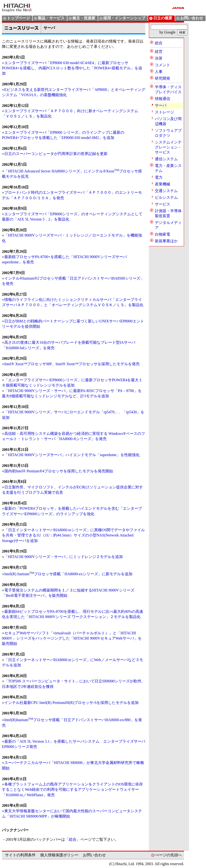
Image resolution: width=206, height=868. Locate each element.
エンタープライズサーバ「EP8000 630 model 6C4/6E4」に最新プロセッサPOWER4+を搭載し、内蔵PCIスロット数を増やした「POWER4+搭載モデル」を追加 (72, 68)
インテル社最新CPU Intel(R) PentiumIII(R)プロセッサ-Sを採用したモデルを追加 (72, 703)
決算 (159, 58)
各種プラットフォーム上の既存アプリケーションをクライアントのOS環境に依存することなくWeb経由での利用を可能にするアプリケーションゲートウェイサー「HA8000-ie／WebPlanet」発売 (72, 790)
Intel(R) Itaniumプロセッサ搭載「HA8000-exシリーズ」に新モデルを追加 (68, 574)
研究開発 (163, 78)
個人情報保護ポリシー (59, 855)
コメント (163, 65)
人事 (159, 72)
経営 (159, 52)
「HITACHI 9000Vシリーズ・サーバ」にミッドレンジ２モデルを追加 (64, 557)
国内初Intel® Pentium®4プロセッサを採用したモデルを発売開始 (59, 471)
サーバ (161, 105)
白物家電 (163, 234)
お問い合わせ (94, 855)
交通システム (166, 191)
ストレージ (164, 112)
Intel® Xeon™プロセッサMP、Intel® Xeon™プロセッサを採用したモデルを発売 (72, 364)
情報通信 (163, 99)
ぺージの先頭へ (168, 855)
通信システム (166, 159)
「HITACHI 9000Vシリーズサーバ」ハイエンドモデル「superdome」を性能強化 (72, 455)
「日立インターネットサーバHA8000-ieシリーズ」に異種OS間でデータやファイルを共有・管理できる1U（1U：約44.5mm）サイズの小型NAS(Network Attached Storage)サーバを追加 (73, 535)
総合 (73, 839)
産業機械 (163, 184)
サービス (163, 204)
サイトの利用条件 (20, 855)
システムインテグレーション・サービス (168, 147)
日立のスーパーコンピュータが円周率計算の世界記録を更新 (56, 154)
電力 (159, 177)
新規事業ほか (166, 241)
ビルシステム (166, 197)
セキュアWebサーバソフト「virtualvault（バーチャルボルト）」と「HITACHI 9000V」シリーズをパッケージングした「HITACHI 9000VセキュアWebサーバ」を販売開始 (72, 638)
